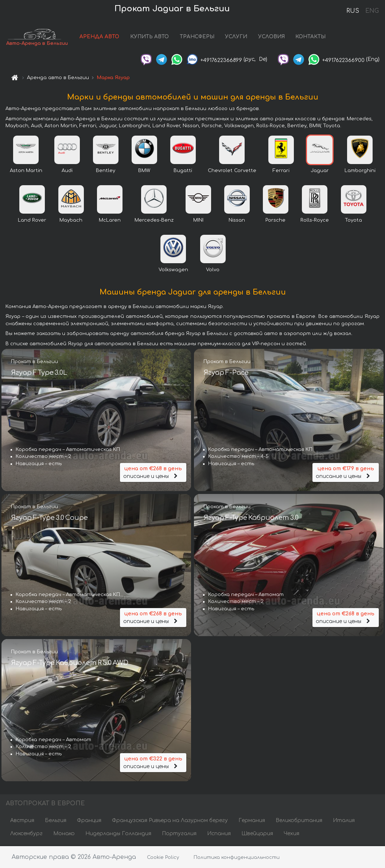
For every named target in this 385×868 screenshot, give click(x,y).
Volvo (213, 270)
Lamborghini (360, 171)
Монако (64, 834)
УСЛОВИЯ (271, 37)
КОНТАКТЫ (310, 37)
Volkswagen (173, 270)
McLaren (110, 221)
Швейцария (257, 834)
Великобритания (299, 821)
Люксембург (26, 834)
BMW (144, 171)
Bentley (106, 171)
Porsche (275, 221)
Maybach (71, 221)
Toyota (353, 221)
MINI (198, 221)
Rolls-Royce (315, 221)
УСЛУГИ (236, 37)
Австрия (22, 821)
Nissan (237, 221)
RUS (353, 11)
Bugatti (183, 171)
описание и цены (153, 472)
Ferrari (281, 171)
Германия (252, 821)
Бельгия (56, 821)
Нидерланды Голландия (118, 834)
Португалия (179, 834)
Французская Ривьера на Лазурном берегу (170, 821)
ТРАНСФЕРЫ (197, 37)
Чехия (291, 834)
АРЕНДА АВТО (99, 37)
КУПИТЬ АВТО (149, 37)
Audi (67, 171)
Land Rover (32, 221)
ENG (372, 11)
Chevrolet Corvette (232, 171)
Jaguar (320, 171)
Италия (344, 821)
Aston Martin (26, 171)
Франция (89, 821)
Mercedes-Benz (154, 221)
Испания (219, 834)
